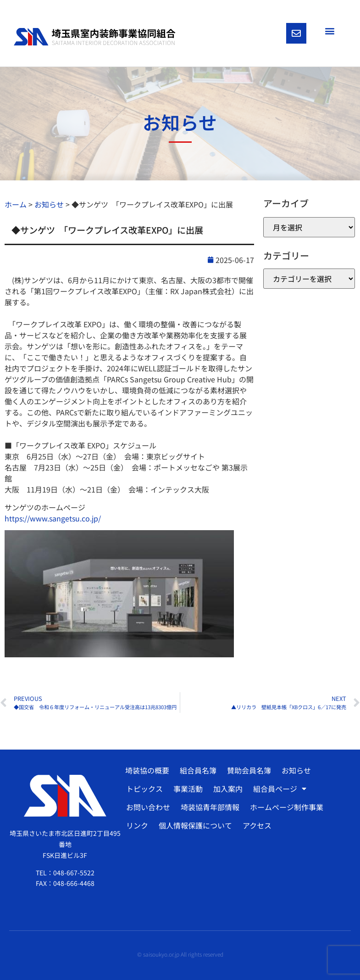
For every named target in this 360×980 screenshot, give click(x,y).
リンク (137, 825)
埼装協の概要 (147, 770)
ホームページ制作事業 (287, 807)
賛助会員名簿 (249, 770)
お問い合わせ (148, 807)
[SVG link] (95, 37)
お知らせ (296, 770)
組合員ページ (280, 789)
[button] (330, 31)
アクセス (257, 825)
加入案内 (228, 789)
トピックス (144, 789)
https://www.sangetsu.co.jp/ (53, 518)
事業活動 (188, 789)
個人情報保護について (195, 825)
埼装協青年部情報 (210, 807)
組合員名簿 (198, 770)
